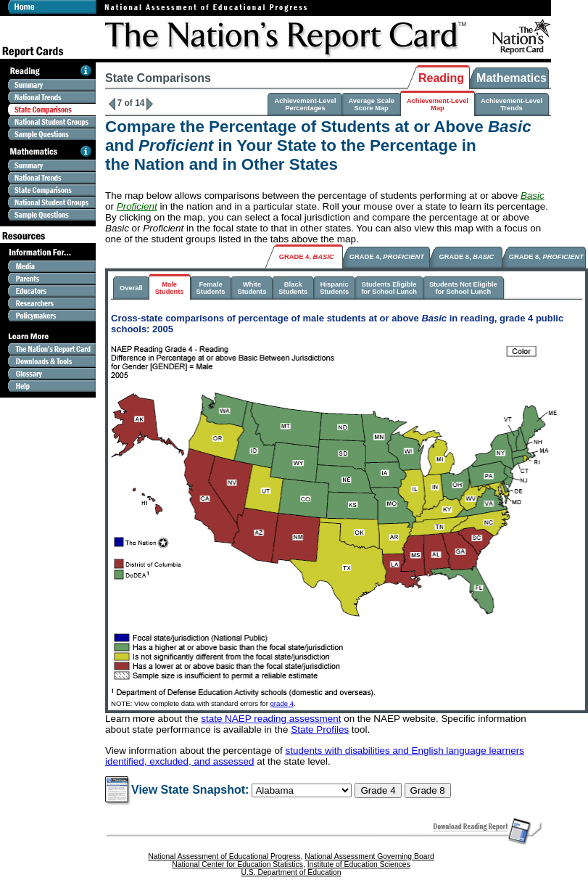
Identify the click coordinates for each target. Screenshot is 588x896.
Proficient (137, 206)
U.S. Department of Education (291, 872)
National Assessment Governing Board (369, 856)
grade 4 (282, 703)
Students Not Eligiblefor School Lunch (463, 288)
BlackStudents (293, 288)
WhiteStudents (252, 288)
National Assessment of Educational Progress (224, 856)
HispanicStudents (334, 288)
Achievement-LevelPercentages (305, 104)
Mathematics (512, 78)
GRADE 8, (467, 257)
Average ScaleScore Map (371, 104)
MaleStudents (170, 288)
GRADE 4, (307, 257)
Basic (533, 196)
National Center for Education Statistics (237, 864)
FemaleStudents (211, 288)
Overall (131, 288)
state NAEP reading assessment (271, 719)
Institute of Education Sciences (359, 864)
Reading (441, 78)
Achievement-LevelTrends (512, 104)
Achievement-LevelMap (438, 104)
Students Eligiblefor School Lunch (389, 288)
